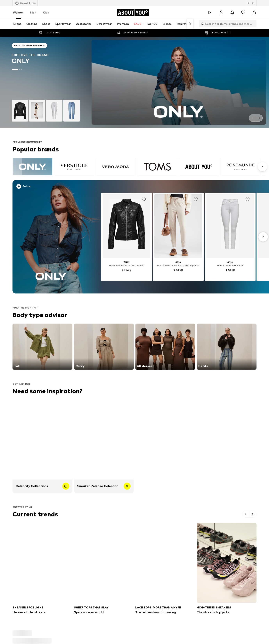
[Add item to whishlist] (144, 199)
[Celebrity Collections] (42, 446)
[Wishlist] (243, 13)
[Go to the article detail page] (126, 237)
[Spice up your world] (104, 568)
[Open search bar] (201, 24)
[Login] (221, 13)
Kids (46, 12)
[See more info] (53, 187)
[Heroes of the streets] (42, 568)
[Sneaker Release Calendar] (104, 446)
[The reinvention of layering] (165, 568)
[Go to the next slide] (259, 118)
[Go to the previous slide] (252, 118)
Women (18, 12)
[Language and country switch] (251, 3)
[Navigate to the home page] (133, 13)
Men (33, 12)
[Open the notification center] (232, 13)
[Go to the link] (42, 347)
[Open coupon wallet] (210, 13)
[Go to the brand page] (46, 82)
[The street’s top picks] (227, 568)
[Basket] (254, 13)
